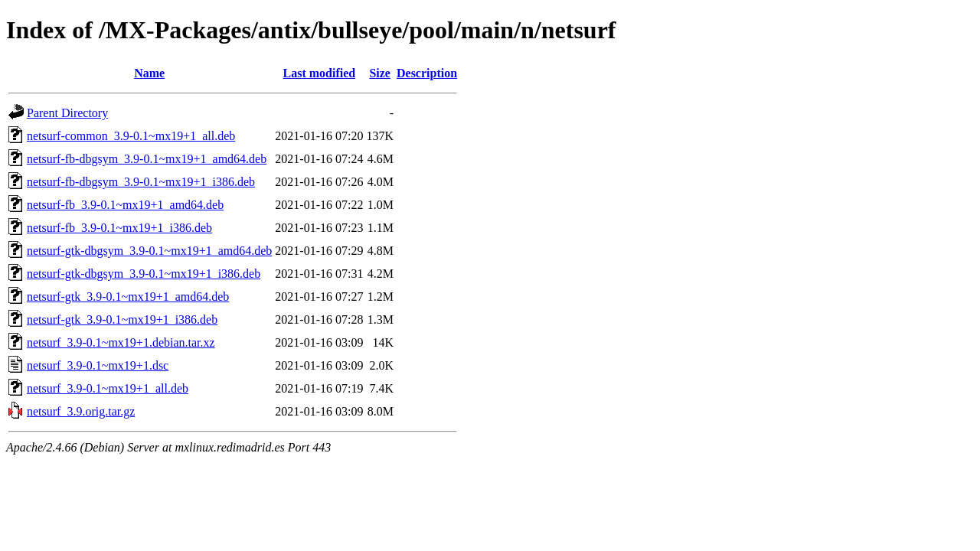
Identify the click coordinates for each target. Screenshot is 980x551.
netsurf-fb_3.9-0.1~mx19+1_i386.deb (119, 228)
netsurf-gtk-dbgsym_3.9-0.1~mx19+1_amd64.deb (149, 251)
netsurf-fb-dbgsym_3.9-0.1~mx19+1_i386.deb (141, 182)
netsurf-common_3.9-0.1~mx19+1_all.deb (131, 136)
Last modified (320, 73)
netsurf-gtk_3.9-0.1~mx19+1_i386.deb (122, 320)
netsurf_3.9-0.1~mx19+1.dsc (98, 365)
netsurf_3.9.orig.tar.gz (81, 411)
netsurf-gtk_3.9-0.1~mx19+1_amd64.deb (128, 297)
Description (427, 73)
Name (149, 73)
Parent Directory (67, 113)
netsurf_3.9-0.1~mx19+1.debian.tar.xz (121, 342)
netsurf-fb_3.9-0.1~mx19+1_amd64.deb (125, 205)
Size (380, 73)
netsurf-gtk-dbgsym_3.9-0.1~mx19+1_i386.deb (144, 274)
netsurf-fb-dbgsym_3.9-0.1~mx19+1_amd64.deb (147, 159)
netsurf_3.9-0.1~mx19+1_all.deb (108, 388)
